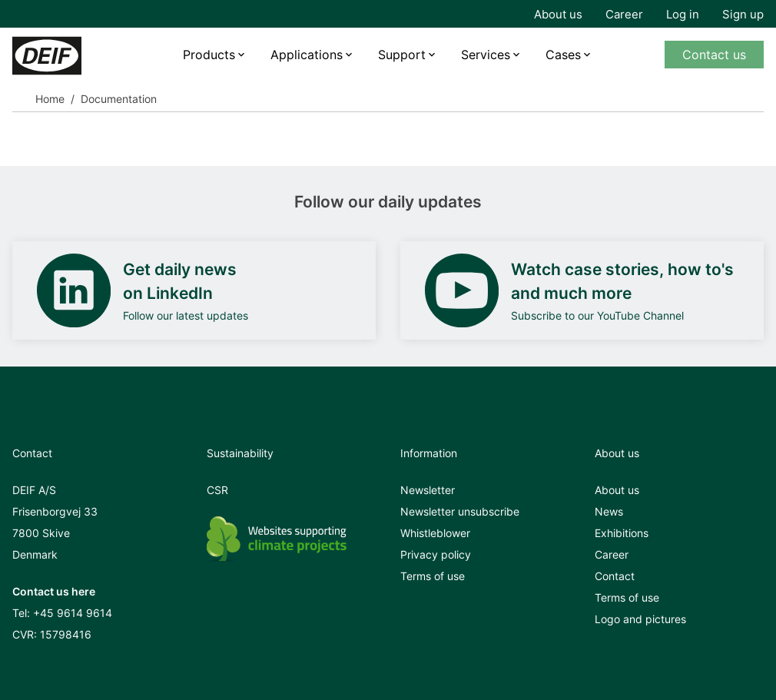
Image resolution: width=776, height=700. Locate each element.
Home (50, 99)
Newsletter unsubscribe (460, 511)
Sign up (743, 14)
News (609, 511)
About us (558, 14)
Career (624, 14)
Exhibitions (622, 533)
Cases (563, 55)
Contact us (714, 55)
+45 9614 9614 (73, 613)
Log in (683, 14)
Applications (307, 55)
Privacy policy (436, 554)
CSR (217, 490)
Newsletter (428, 490)
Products (209, 55)
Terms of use (433, 576)
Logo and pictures (640, 619)
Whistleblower (435, 533)
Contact (615, 576)
